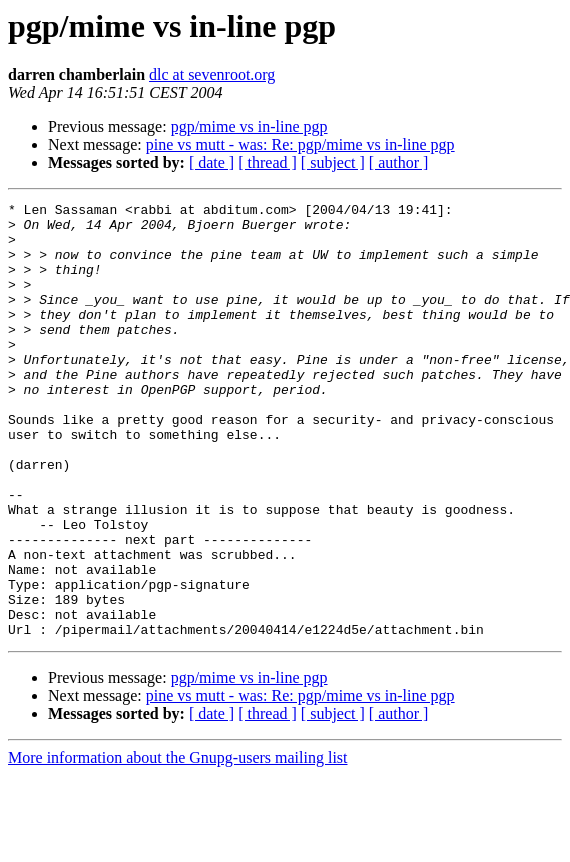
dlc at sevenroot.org (212, 74)
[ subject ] (333, 162)
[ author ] (399, 162)
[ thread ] (267, 162)
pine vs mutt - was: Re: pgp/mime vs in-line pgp (300, 144)
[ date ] (211, 162)
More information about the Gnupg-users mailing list (178, 844)
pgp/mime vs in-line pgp (249, 126)
